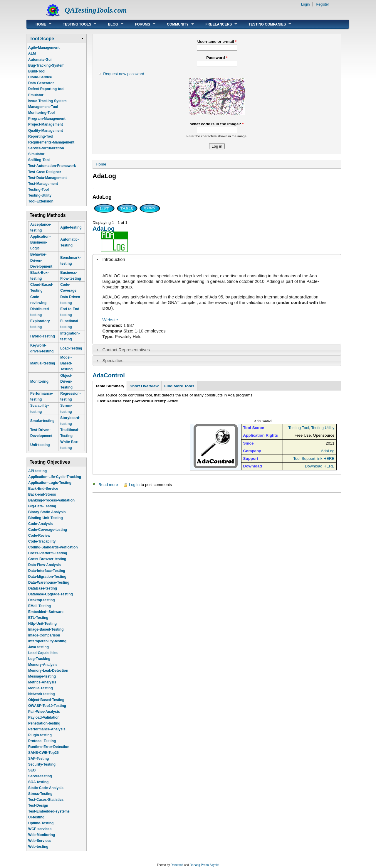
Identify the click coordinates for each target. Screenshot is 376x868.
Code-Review (39, 536)
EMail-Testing (40, 606)
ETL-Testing (38, 618)
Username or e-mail (217, 42)
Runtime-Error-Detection (49, 747)
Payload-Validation (44, 717)
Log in (134, 485)
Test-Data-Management (47, 178)
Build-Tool (37, 71)
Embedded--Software (46, 612)
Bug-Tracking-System (46, 65)
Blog (111, 24)
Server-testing (40, 776)
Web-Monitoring (42, 835)
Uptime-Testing (41, 823)
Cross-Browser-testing (47, 559)
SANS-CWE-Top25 (43, 753)
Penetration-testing (44, 723)
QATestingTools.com (96, 10)
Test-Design (38, 805)
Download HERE (320, 466)
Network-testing (42, 694)
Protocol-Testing (42, 741)
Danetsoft (177, 865)
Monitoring (39, 381)
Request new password (124, 74)
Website (110, 320)
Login (305, 4)
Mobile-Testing (41, 688)
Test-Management (43, 184)
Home (39, 24)
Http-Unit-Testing (42, 624)
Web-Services (40, 841)
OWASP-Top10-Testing (47, 706)
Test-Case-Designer (45, 172)
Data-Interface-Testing (47, 571)
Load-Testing (71, 348)
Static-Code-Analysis (46, 788)
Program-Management (47, 119)
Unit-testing (40, 445)
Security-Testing (42, 764)
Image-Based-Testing (46, 629)
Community (176, 24)
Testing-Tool (38, 190)
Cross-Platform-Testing (48, 553)
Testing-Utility (40, 195)
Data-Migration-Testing (47, 577)
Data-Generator (41, 83)
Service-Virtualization (46, 148)
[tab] (217, 259)
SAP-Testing (38, 759)
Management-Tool (43, 107)
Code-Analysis (40, 524)
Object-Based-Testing (46, 700)
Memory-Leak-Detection (48, 671)
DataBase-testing (43, 588)
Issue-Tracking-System (47, 101)
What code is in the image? (217, 124)
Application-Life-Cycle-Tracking (55, 477)
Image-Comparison (44, 635)
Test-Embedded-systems (49, 811)
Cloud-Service (40, 77)
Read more (108, 485)
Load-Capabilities (43, 653)
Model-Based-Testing (66, 363)
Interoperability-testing (47, 641)
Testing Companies (265, 24)
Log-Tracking (39, 659)
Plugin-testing (40, 735)
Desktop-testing (42, 600)
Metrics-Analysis (42, 682)
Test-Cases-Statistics (46, 800)
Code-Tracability (42, 541)
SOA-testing (38, 782)
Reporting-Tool (41, 136)
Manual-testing (43, 363)
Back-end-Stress (42, 494)
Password (217, 58)
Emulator (36, 95)
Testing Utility (323, 428)
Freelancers (217, 24)
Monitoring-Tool (41, 113)
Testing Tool (299, 428)
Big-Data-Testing (42, 506)
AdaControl (109, 375)
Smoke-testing (42, 421)
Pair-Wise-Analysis (44, 712)
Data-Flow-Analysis (45, 565)
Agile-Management (44, 48)
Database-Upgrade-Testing (51, 594)
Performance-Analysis (47, 729)
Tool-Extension (41, 201)
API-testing (37, 471)
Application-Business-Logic (40, 242)
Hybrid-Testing (43, 336)
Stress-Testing (40, 794)
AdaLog (104, 229)
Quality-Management (46, 131)
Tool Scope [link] (42, 39)
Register (322, 4)
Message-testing (42, 676)
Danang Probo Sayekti (204, 865)
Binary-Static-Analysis (47, 512)
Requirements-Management (51, 142)
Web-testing (38, 847)
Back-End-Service (43, 489)
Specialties (113, 361)
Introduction (114, 259)
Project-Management (46, 124)
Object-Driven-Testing (66, 381)
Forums (141, 24)
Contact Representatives (126, 350)
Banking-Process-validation (51, 500)
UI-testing (36, 817)
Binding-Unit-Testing (46, 518)
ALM (32, 53)
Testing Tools (75, 24)
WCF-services (40, 829)
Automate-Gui (40, 60)
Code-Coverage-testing (48, 530)
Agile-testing (71, 227)
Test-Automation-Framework (52, 166)
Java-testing (38, 647)
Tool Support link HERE (314, 459)
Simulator (36, 154)
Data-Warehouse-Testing (49, 582)
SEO (32, 770)
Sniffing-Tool (39, 160)
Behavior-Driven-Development (41, 260)
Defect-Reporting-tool (46, 89)
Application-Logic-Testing (50, 483)
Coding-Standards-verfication (53, 547)
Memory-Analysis (43, 665)
